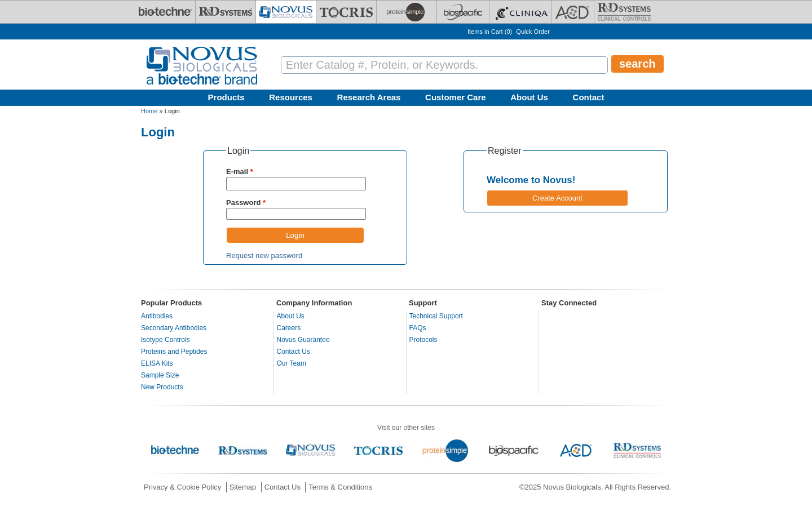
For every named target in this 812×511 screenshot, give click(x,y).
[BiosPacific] (463, 12)
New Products (162, 387)
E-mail (240, 172)
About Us (529, 97)
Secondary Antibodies (174, 328)
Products (226, 97)
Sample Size (160, 375)
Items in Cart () (490, 32)
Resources (291, 97)
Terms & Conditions (340, 487)
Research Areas (369, 97)
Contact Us (294, 352)
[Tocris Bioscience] (346, 12)
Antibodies (157, 316)
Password (246, 203)
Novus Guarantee (303, 340)
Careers (289, 328)
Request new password (264, 255)
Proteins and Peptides (174, 352)
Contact (589, 97)
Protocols (423, 340)
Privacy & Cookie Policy (182, 487)
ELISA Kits (157, 363)
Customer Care (456, 97)
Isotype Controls (166, 340)
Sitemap (243, 487)
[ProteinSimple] (407, 12)
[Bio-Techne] (165, 12)
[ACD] (573, 12)
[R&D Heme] (624, 12)
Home (149, 111)
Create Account (557, 198)
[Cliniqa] (520, 12)
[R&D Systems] (226, 12)
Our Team (292, 363)
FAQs (418, 328)
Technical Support (436, 316)
